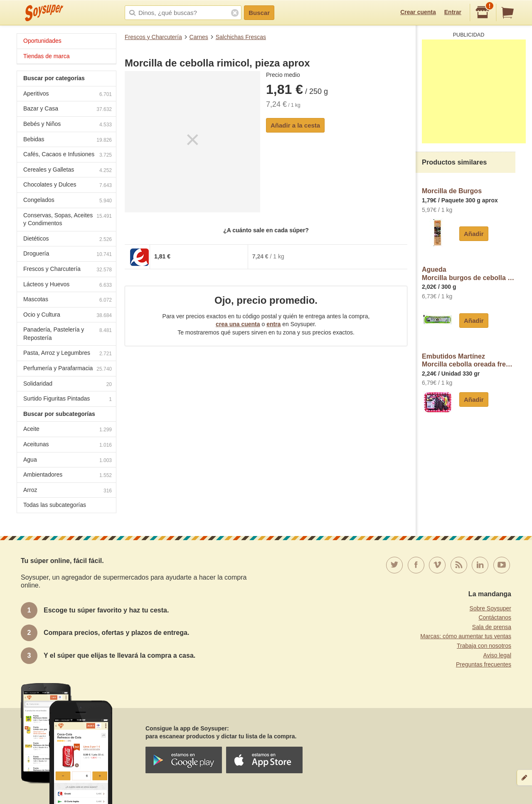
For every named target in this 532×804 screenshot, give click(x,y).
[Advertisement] (474, 91)
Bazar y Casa (68, 109)
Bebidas (68, 140)
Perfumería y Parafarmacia (68, 369)
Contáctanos (495, 617)
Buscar (259, 13)
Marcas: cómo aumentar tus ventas (466, 636)
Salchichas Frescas (241, 37)
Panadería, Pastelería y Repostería (68, 334)
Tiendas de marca (47, 56)
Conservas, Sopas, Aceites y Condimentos (68, 219)
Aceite (68, 430)
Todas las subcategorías (55, 505)
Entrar (453, 12)
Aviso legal (497, 655)
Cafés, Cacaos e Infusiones (68, 155)
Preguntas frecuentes (484, 664)
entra (273, 324)
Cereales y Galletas (68, 171)
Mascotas (68, 300)
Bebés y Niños (68, 125)
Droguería (68, 254)
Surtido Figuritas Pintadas (68, 400)
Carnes (199, 37)
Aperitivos (68, 95)
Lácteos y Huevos (68, 285)
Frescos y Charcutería (153, 37)
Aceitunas (68, 445)
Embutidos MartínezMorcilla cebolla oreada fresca (469, 360)
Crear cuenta (418, 12)
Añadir (474, 234)
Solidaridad (68, 385)
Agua (68, 461)
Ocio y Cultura (68, 316)
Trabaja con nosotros (484, 646)
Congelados (68, 201)
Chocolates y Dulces (68, 186)
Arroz (68, 491)
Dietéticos (68, 240)
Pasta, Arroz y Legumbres (68, 354)
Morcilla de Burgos (452, 191)
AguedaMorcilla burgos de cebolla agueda (469, 274)
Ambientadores (68, 476)
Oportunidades (42, 41)
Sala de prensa (492, 627)
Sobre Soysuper (490, 608)
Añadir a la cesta (295, 125)
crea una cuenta (238, 324)
